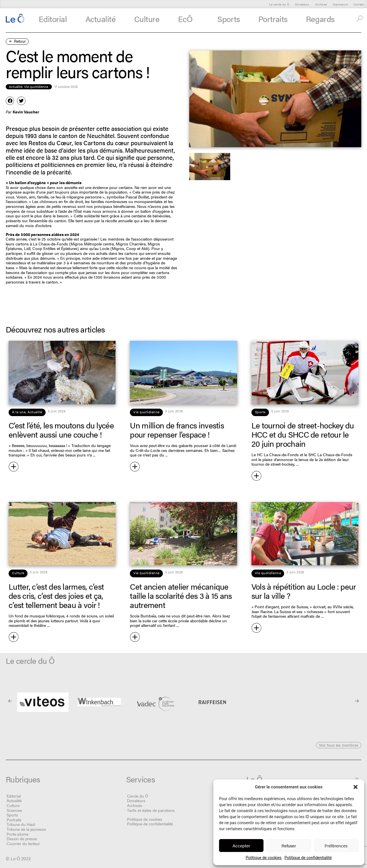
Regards (324, 19)
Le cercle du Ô (279, 4)
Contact (359, 4)
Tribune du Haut (21, 824)
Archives (321, 4)
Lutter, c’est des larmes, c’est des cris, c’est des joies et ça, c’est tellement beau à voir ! (56, 595)
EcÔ (189, 19)
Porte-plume (17, 834)
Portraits (273, 19)
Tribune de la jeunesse (26, 829)
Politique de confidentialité (308, 858)
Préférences (336, 846)
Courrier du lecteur (23, 843)
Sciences (14, 810)
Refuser (289, 846)
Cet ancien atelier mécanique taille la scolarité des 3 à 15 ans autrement (181, 595)
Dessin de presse (22, 839)
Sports (229, 19)
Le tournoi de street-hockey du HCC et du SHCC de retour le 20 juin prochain (303, 434)
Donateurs (302, 4)
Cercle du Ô (138, 796)
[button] (356, 787)
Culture (147, 19)
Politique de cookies (264, 858)
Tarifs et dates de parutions (151, 810)
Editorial (53, 19)
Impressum (340, 4)
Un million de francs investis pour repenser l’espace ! (177, 430)
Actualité (101, 19)
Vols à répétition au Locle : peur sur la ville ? (304, 591)
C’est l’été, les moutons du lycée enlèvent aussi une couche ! (61, 430)
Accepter (241, 846)
